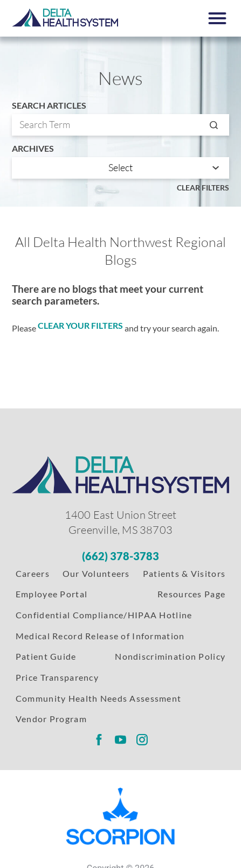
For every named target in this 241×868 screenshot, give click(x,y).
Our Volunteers (96, 573)
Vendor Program (51, 719)
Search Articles (49, 105)
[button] (217, 18)
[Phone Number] (120, 556)
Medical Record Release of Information (100, 636)
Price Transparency (57, 677)
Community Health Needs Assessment (99, 698)
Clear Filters (203, 188)
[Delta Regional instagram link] (142, 740)
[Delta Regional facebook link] (99, 740)
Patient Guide (46, 656)
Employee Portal (51, 594)
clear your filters (80, 325)
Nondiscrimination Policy (170, 656)
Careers (33, 573)
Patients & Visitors (184, 573)
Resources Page (191, 594)
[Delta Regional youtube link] (120, 740)
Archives (33, 149)
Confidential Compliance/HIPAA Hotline (104, 615)
